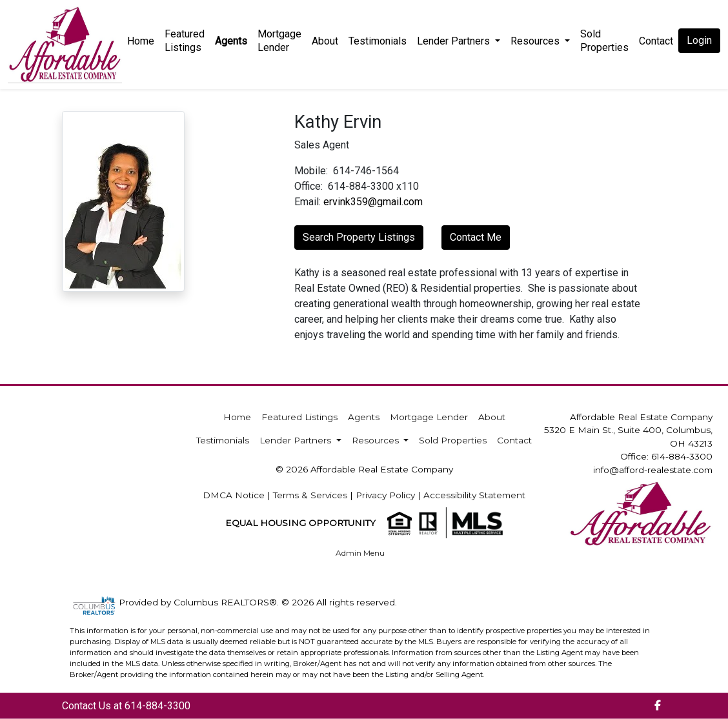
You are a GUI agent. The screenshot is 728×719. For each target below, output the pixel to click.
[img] (658, 706)
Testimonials (378, 41)
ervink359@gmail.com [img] (373, 202)
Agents (231, 41)
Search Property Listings (359, 237)
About (325, 41)
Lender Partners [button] (455, 41)
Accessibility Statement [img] (474, 495)
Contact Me (476, 237)
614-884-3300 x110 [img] (373, 186)
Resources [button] (536, 41)
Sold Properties (604, 41)
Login (699, 40)
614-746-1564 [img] (366, 171)
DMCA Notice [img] (234, 495)
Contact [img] (656, 41)
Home (141, 41)
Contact (514, 440)
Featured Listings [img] (185, 41)
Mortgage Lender (279, 41)
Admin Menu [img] (360, 553)
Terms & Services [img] (310, 495)
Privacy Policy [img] (385, 495)
